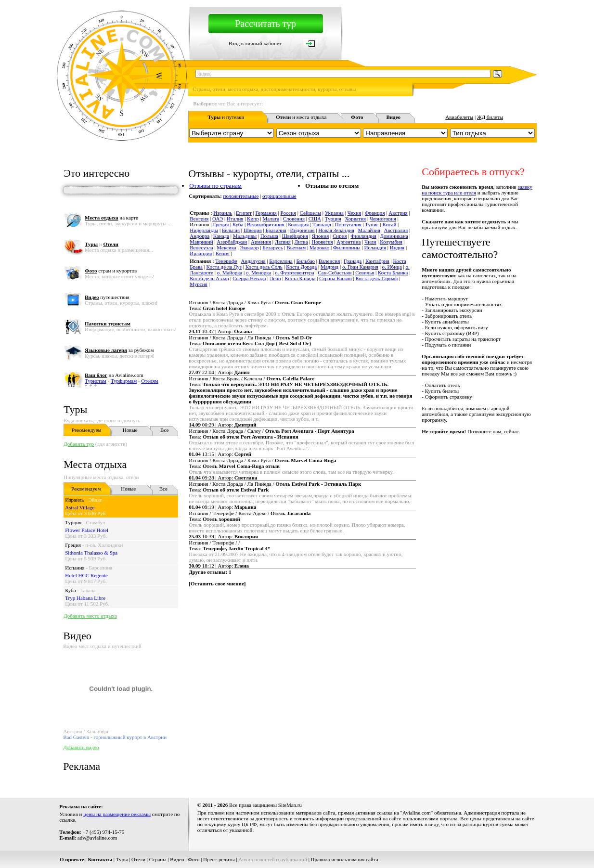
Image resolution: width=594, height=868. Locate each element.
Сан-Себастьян (335, 272)
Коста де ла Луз (224, 267)
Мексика (226, 247)
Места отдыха (95, 464)
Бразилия (276, 230)
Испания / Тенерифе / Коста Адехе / (250, 513)
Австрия (398, 213)
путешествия (107, 297)
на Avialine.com (114, 375)
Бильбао (305, 261)
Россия (288, 213)
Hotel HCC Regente (86, 575)
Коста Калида (300, 278)
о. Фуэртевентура (294, 272)
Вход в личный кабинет (255, 43)
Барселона (101, 568)
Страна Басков (336, 278)
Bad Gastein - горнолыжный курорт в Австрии (115, 737)
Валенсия (329, 261)
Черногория (383, 219)
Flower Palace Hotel (87, 530)
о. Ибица (392, 267)
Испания (75, 568)
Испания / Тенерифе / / (214, 543)
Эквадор (249, 247)
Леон (275, 278)
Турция (73, 522)
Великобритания (266, 224)
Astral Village (80, 507)
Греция (73, 545)
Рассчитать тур (265, 24)
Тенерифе (226, 261)
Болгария (298, 224)
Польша (269, 236)
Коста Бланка (393, 272)
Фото (194, 859)
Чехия (354, 213)
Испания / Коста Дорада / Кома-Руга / (255, 302)
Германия (266, 213)
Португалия (348, 224)
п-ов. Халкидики (104, 545)
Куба (70, 590)
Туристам (96, 381)
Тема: (217, 308)
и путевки (226, 117)
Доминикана (394, 236)
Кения (223, 253)
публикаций (294, 859)
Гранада (353, 261)
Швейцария (295, 236)
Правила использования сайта (345, 859)
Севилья (365, 272)
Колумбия (391, 242)
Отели (138, 859)
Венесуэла (201, 247)
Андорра (200, 236)
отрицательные (279, 196)
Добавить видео (81, 747)
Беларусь (272, 247)
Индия (397, 247)
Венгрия (199, 219)
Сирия (340, 236)
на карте (111, 218)
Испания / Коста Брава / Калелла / (252, 378)
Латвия (283, 242)
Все (164, 430)
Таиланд (322, 224)
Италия (235, 219)
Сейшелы (310, 213)
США (315, 219)
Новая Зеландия (336, 230)
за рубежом (119, 350)
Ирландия (201, 253)
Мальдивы (245, 236)
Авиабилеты (459, 117)
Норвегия (322, 242)
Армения (261, 242)
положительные (241, 196)
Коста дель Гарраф (377, 278)
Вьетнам (296, 247)
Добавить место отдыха (90, 616)
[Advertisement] (362, 619)
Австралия (396, 230)
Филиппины (347, 247)
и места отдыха (301, 117)
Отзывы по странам (215, 186)
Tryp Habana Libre (85, 598)
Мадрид (329, 267)
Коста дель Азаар (209, 278)
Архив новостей (257, 859)
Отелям (149, 381)
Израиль (74, 500)
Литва (301, 242)
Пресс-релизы (219, 859)
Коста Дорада (301, 267)
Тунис (372, 224)
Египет (244, 213)
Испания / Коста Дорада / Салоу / (271, 431)
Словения (294, 219)
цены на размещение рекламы (117, 814)
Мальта (271, 219)
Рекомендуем (86, 430)
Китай (389, 224)
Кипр (253, 219)
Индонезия (302, 230)
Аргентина (349, 242)
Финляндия (363, 236)
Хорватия (355, 219)
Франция (375, 213)
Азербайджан (232, 242)
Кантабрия (377, 261)
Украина (334, 213)
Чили (370, 242)
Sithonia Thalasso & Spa (91, 553)
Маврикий (201, 242)
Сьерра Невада (249, 278)
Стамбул (95, 522)
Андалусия (253, 261)
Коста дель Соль (264, 267)
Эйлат (95, 500)
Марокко (319, 247)
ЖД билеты (490, 117)
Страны (158, 859)
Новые (130, 430)
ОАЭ (218, 219)
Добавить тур (79, 444)
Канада (221, 236)
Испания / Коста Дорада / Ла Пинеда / (250, 337)
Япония (321, 236)
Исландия (375, 247)
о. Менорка (258, 272)
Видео (177, 859)
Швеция (253, 230)
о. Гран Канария (360, 267)
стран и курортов (111, 271)
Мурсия (198, 284)
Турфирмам (124, 381)
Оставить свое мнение (217, 583)
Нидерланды (204, 230)
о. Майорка (230, 272)
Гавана (88, 590)
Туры (75, 409)
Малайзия (369, 230)
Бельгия (231, 230)
